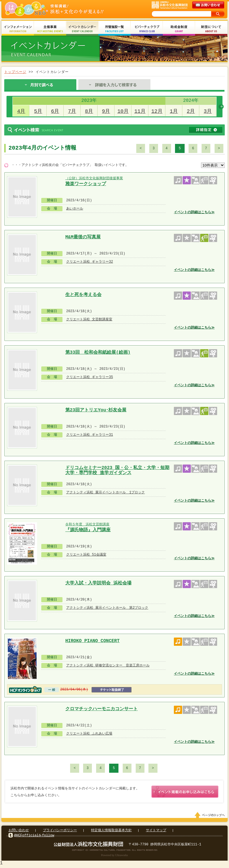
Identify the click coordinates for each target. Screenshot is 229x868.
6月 (55, 111)
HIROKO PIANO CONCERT (92, 641)
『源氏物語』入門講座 (88, 530)
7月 (72, 111)
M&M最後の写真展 (83, 237)
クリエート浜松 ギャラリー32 (90, 262)
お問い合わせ (19, 831)
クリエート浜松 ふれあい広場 (89, 734)
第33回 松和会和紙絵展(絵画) (98, 353)
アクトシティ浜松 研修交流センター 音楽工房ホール (108, 665)
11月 (140, 111)
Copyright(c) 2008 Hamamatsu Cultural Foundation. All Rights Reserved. (115, 851)
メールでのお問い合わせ (209, 5)
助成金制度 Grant (179, 29)
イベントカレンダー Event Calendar (82, 29)
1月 (174, 111)
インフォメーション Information (18, 29)
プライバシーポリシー (60, 831)
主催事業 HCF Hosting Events (50, 29)
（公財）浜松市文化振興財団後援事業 (94, 178)
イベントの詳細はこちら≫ (194, 212)
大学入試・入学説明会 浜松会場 (98, 583)
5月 (38, 111)
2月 (191, 111)
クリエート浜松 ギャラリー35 (90, 377)
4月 (21, 111)
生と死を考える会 (83, 295)
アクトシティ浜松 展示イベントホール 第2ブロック (107, 608)
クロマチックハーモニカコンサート (101, 709)
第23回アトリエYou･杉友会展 (96, 410)
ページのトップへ (211, 816)
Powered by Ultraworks (115, 856)
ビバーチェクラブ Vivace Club (147, 29)
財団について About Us (211, 29)
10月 (123, 111)
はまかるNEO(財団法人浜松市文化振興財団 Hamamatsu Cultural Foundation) (66, 9)
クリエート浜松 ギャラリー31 (90, 435)
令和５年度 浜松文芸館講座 (87, 524)
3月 (208, 111)
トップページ (15, 72)
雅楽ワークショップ (86, 184)
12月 (157, 111)
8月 (89, 111)
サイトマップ (156, 831)
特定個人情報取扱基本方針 (111, 831)
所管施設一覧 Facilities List (114, 29)
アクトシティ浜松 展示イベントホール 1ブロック (105, 492)
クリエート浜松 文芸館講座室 (89, 319)
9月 (106, 111)
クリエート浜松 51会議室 (86, 555)
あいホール (75, 209)
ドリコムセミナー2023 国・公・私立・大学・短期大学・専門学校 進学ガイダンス (117, 470)
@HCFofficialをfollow (34, 836)
